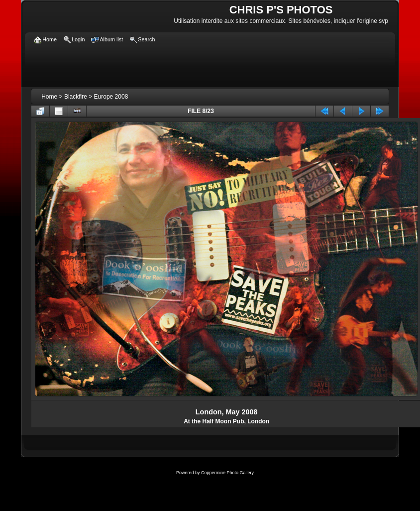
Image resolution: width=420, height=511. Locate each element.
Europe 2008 (111, 97)
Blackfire (76, 97)
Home (49, 97)
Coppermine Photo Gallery (227, 473)
